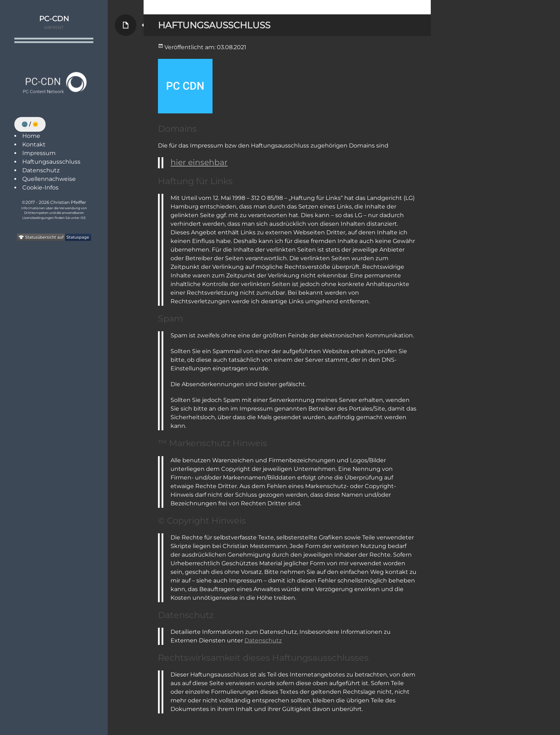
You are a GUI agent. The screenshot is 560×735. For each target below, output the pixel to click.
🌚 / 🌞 (30, 124)
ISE (83, 218)
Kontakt (34, 144)
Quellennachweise (49, 179)
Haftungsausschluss (51, 162)
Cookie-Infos (40, 188)
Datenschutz (41, 170)
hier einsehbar (199, 162)
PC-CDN (54, 19)
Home (31, 136)
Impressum (39, 153)
